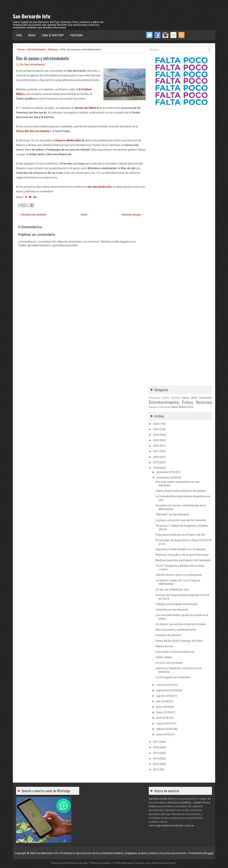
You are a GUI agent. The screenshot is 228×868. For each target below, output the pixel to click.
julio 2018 (162, 701)
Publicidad (76, 35)
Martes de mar (164, 646)
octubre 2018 (164, 685)
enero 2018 (163, 734)
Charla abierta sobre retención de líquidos (181, 491)
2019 (156, 462)
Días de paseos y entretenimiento (42, 58)
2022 (156, 446)
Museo (32, 35)
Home (19, 35)
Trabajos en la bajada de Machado (177, 604)
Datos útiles (190, 398)
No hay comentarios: (33, 64)
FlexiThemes (70, 863)
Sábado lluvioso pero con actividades (179, 575)
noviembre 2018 (166, 478)
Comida (175, 398)
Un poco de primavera (169, 663)
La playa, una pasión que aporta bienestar (181, 520)
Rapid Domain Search (164, 863)
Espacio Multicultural (70, 140)
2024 (156, 435)
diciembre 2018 (166, 472)
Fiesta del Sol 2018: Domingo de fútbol (179, 641)
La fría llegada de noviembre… (174, 677)
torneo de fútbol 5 (87, 108)
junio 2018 (163, 707)
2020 (156, 457)
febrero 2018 (164, 729)
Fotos (188, 402)
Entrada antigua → (133, 215)
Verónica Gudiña (179, 803)
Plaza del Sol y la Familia (33, 131)
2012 (156, 769)
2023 (156, 440)
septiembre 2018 (167, 690)
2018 (156, 468)
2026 (156, 424)
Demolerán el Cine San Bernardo (175, 652)
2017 (156, 742)
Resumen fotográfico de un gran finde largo (182, 555)
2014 (156, 758)
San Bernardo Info (32, 16)
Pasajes (153, 407)
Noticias (53, 49)
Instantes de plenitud (168, 635)
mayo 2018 (163, 712)
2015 (156, 753)
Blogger (209, 853)
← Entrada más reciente (32, 215)
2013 (156, 764)
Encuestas (206, 398)
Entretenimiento (37, 49)
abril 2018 (162, 718)
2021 (156, 451)
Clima (166, 398)
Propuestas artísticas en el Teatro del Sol (180, 535)
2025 (156, 429)
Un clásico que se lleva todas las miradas (181, 624)
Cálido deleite (164, 657)
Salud (174, 407)
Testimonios (186, 407)
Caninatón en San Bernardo (172, 610)
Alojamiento (155, 398)
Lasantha (106, 863)
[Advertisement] (81, 367)
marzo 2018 (164, 723)
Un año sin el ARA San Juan (172, 590)
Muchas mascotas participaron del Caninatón (183, 560)
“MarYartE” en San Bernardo (172, 514)
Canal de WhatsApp (53, 35)
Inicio (84, 215)
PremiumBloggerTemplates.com (132, 863)
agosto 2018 (164, 696)
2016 (156, 747)
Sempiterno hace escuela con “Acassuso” (181, 549)
